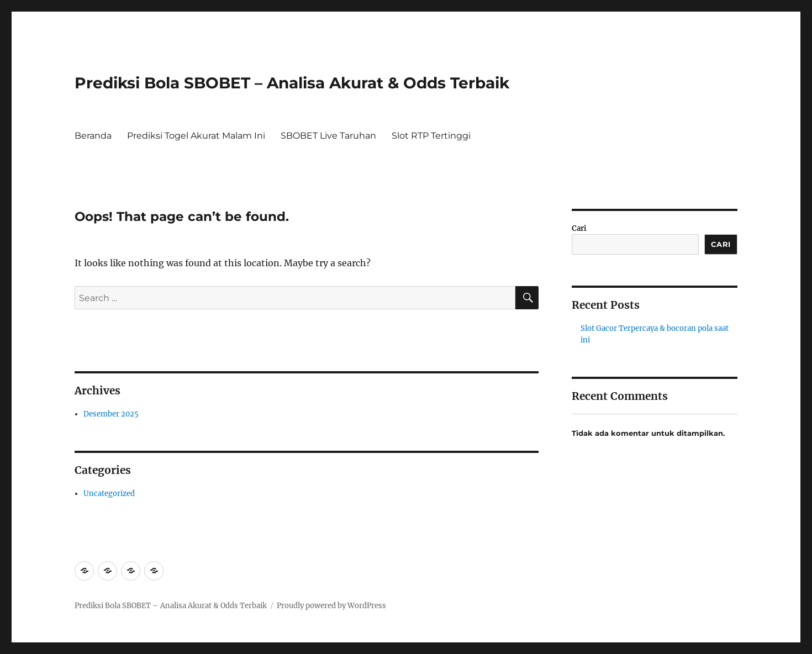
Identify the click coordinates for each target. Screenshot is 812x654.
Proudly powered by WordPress (331, 606)
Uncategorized (109, 494)
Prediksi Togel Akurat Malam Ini (196, 136)
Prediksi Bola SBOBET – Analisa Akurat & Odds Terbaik (292, 83)
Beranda (93, 136)
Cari (579, 228)
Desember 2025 (111, 414)
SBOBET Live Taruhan (328, 136)
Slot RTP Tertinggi (431, 136)
